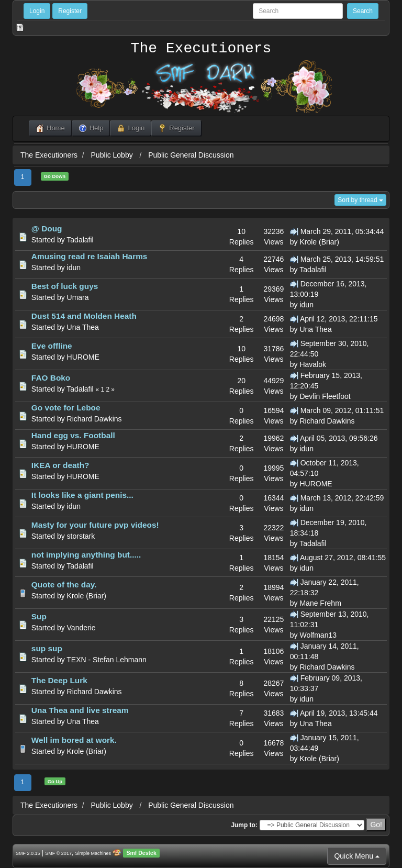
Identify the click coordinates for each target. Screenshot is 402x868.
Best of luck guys (65, 286)
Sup (39, 616)
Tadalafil (80, 240)
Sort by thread (360, 200)
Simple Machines (93, 853)
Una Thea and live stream (80, 710)
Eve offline (52, 346)
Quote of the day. (64, 585)
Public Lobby (113, 155)
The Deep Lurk (59, 680)
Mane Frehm (320, 603)
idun (74, 268)
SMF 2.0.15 (28, 853)
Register (70, 11)
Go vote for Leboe (66, 408)
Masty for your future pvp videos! (95, 525)
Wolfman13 (318, 635)
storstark (81, 536)
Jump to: (244, 825)
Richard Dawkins (94, 419)
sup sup (47, 648)
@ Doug (47, 229)
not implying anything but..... (86, 555)
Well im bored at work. (74, 740)
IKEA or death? (60, 465)
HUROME (83, 357)
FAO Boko (51, 378)
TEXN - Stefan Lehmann (107, 660)
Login (37, 11)
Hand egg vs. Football (73, 435)
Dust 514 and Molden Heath (84, 316)
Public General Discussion (191, 155)
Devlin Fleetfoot (325, 396)
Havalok (313, 364)
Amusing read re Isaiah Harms (90, 256)
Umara (78, 297)
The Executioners (201, 49)
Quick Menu (357, 856)
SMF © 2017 (58, 853)
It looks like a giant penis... (82, 495)
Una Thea (83, 327)
